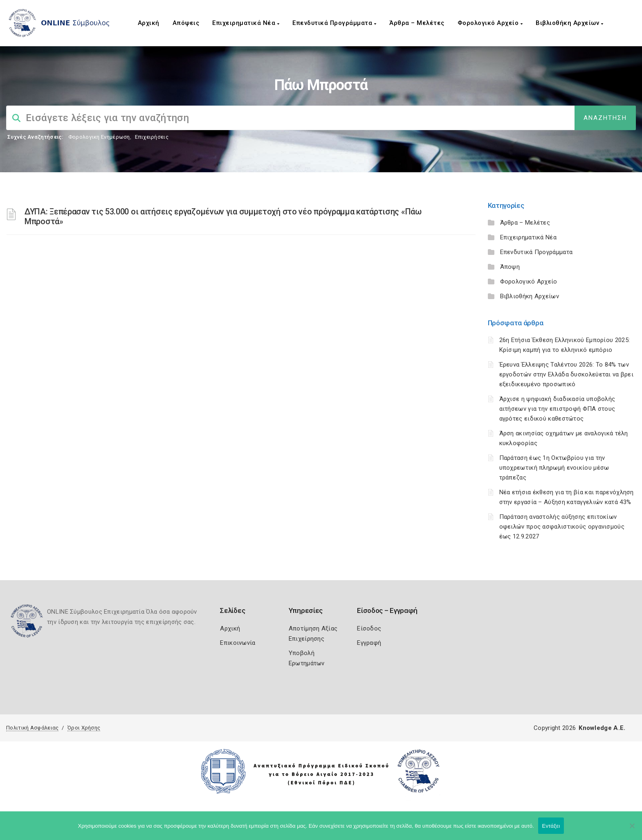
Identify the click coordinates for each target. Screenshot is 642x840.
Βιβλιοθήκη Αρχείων (569, 23)
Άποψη (510, 267)
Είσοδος (369, 628)
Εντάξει (551, 826)
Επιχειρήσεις (152, 137)
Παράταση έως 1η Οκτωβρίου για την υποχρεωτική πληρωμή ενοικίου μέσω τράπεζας (554, 468)
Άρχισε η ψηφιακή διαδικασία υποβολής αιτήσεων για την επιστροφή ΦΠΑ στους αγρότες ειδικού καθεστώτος (557, 409)
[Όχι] (632, 830)
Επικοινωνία (238, 643)
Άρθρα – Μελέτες (417, 23)
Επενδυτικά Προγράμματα (334, 23)
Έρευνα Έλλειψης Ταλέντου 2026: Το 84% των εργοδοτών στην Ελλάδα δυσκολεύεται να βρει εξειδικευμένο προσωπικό (567, 374)
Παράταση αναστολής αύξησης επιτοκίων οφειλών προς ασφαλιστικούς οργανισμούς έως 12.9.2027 (562, 527)
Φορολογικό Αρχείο (490, 23)
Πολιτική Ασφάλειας (32, 728)
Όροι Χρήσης (84, 728)
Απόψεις (186, 23)
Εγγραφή (369, 643)
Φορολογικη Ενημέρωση (99, 137)
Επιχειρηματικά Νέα (246, 23)
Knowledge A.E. (602, 728)
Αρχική (149, 23)
